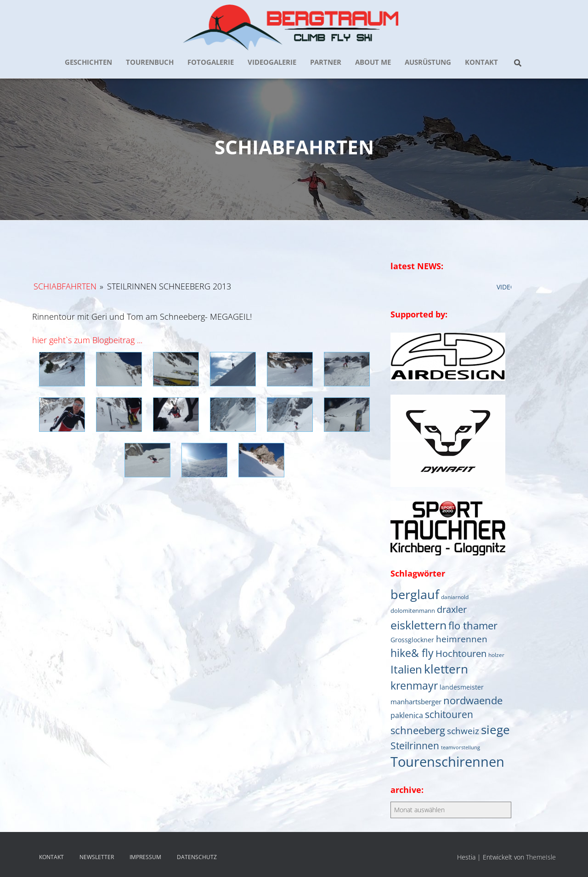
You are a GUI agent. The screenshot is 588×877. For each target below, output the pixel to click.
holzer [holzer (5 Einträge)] (496, 655)
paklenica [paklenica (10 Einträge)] (407, 715)
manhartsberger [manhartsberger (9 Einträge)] (416, 702)
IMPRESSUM (145, 857)
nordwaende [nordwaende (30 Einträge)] (473, 700)
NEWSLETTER (97, 857)
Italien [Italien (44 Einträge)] (406, 669)
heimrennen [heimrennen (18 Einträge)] (462, 639)
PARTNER (326, 62)
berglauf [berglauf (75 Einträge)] (415, 594)
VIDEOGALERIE (272, 62)
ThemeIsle (541, 857)
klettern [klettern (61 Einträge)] (446, 669)
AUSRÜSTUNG (428, 62)
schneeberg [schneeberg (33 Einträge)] (418, 730)
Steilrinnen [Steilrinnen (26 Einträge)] (415, 745)
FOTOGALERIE (211, 62)
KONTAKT (481, 62)
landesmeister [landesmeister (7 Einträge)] (462, 687)
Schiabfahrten (65, 286)
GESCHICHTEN (88, 62)
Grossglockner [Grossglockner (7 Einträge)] (412, 640)
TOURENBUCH (150, 62)
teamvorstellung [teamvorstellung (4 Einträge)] (461, 747)
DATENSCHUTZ (197, 857)
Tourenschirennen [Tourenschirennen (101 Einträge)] (447, 762)
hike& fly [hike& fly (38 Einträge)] (412, 653)
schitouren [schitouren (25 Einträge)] (449, 714)
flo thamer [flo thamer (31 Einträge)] (473, 625)
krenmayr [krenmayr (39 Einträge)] (414, 685)
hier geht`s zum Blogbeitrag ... (87, 340)
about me (373, 62)
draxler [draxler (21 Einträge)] (452, 609)
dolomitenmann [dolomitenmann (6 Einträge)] (413, 611)
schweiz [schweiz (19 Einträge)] (463, 731)
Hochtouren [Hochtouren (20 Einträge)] (461, 654)
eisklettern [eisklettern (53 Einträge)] (418, 625)
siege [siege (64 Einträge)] (495, 730)
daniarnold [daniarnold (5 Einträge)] (455, 597)
